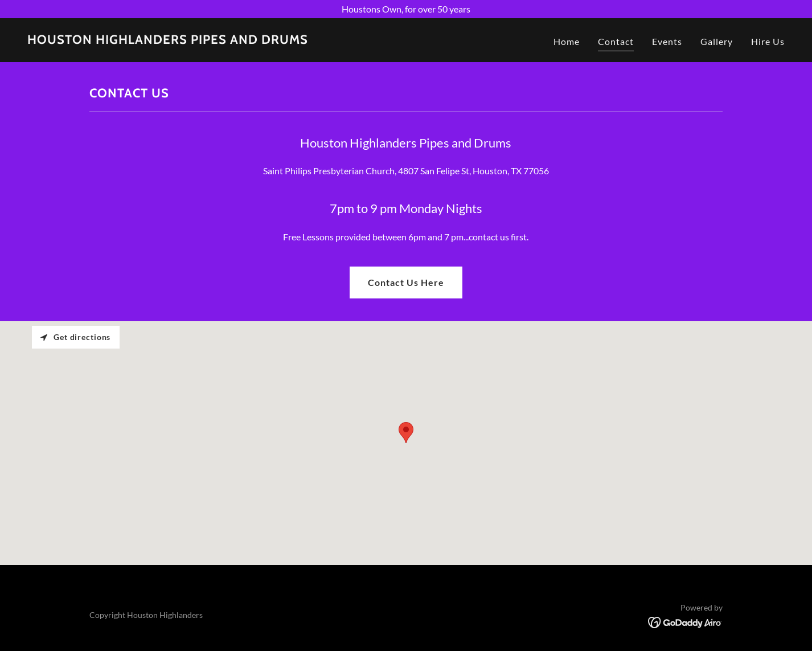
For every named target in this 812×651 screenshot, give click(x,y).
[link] (168, 40)
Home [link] (567, 41)
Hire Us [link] (768, 41)
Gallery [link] (717, 41)
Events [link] (667, 41)
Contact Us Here (406, 282)
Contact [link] (616, 41)
